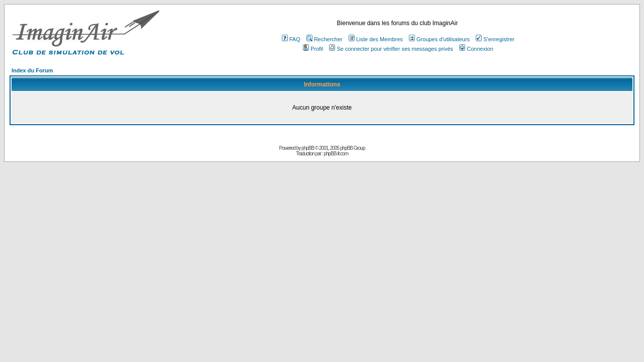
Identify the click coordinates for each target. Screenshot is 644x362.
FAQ (291, 39)
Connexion (476, 49)
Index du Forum (32, 70)
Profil (313, 49)
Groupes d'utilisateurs (439, 39)
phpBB (308, 148)
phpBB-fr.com (336, 154)
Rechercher (325, 39)
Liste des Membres (376, 39)
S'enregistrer (495, 39)
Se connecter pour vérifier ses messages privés (391, 49)
